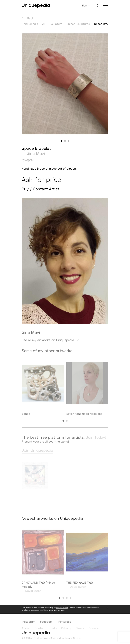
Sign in (86, 6)
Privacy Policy (62, 610)
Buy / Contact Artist (40, 189)
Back (28, 18)
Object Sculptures (78, 24)
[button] (61, 141)
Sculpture (56, 24)
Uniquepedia (30, 24)
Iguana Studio (73, 640)
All (44, 24)
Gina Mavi (36, 153)
